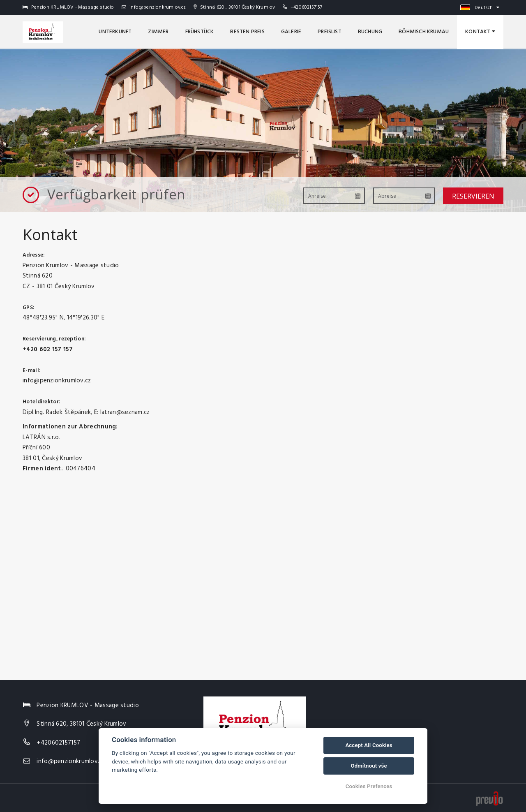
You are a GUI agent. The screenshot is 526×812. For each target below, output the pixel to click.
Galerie (291, 32)
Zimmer (158, 32)
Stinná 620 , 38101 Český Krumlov (234, 7)
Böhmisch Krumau (424, 32)
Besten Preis (247, 32)
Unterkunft (115, 32)
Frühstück (200, 32)
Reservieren (473, 196)
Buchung (370, 32)
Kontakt (480, 32)
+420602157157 (307, 7)
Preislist (330, 32)
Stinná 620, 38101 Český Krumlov (81, 724)
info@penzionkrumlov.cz (154, 7)
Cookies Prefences (369, 786)
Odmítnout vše (369, 766)
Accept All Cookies (369, 745)
